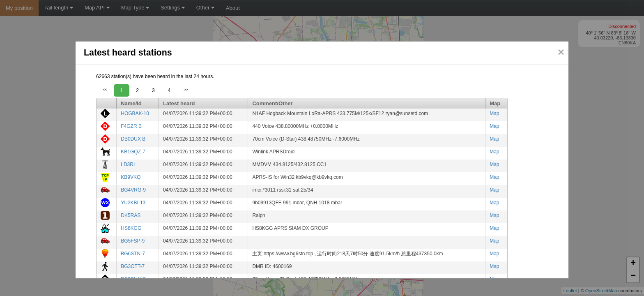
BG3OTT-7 (133, 266)
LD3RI (128, 164)
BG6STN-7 (133, 254)
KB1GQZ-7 (133, 152)
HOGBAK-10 (135, 113)
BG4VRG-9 (133, 190)
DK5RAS (131, 215)
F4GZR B (131, 126)
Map (494, 113)
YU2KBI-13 (133, 203)
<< (105, 90)
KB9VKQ (131, 177)
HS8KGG (131, 228)
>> (186, 90)
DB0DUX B (133, 139)
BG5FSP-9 (133, 241)
